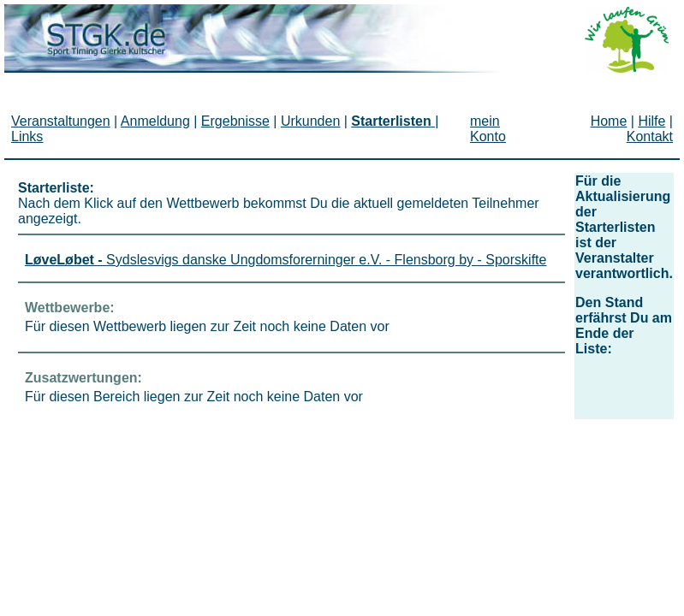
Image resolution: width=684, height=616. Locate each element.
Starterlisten (391, 121)
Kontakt (650, 136)
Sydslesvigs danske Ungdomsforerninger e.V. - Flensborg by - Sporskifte (285, 260)
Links (27, 136)
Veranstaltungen (61, 121)
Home (609, 121)
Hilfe (651, 121)
